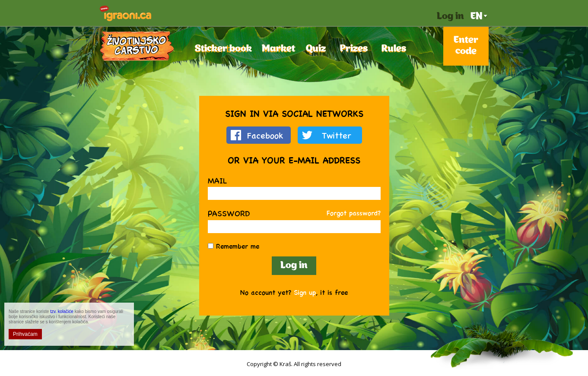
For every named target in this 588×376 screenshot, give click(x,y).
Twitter (337, 135)
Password (229, 213)
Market (276, 49)
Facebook (265, 135)
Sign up (305, 292)
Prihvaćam (25, 334)
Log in (450, 17)
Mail (217, 180)
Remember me (238, 246)
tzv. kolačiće (62, 311)
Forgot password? (354, 213)
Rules (394, 49)
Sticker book (221, 49)
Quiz (316, 49)
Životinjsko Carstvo (137, 46)
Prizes (353, 49)
